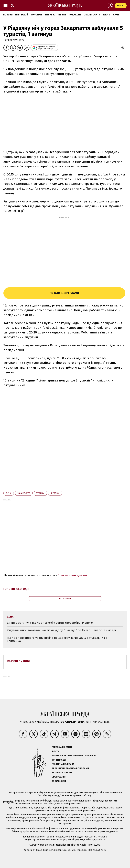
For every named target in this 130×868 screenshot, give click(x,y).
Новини (8, 15)
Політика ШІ (59, 760)
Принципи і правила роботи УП (70, 768)
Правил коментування (73, 575)
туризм (40, 493)
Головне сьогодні (16, 589)
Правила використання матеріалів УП (74, 756)
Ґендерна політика (63, 764)
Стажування (59, 777)
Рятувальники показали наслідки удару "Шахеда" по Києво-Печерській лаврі (61, 630)
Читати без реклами (64, 293)
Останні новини (18, 661)
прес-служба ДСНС (59, 69)
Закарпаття (24, 493)
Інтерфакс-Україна (43, 804)
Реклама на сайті (62, 747)
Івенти (62, 15)
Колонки (36, 15)
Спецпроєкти (92, 15)
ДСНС (9, 493)
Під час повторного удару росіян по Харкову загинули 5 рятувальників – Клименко (58, 640)
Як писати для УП (62, 773)
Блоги (107, 15)
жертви (55, 493)
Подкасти (75, 15)
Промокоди (59, 781)
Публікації (21, 15)
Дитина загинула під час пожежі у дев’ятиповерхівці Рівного (50, 623)
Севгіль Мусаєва (98, 837)
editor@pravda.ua (96, 840)
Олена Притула (58, 840)
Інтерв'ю (50, 15)
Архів (116, 15)
